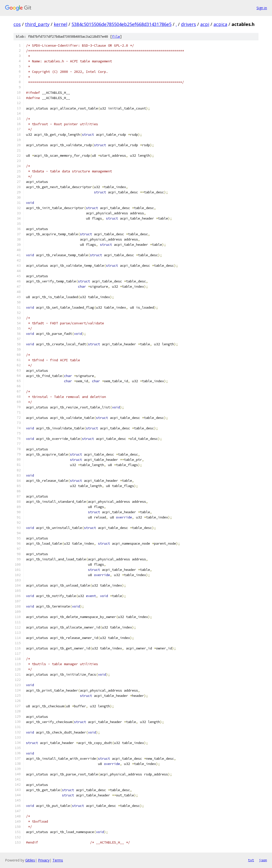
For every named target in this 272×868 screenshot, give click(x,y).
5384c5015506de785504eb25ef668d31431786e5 (121, 24)
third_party (37, 24)
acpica (220, 24)
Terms (58, 860)
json (263, 860)
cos (17, 24)
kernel (60, 24)
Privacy (44, 860)
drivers (188, 24)
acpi (205, 24)
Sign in (262, 8)
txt (251, 860)
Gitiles (30, 860)
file (116, 37)
